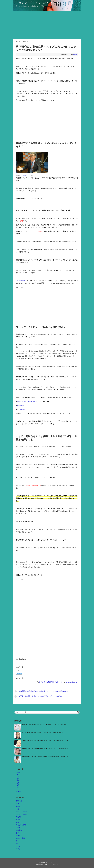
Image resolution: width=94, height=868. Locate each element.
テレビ (75, 55)
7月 (18, 776)
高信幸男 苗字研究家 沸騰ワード (51, 682)
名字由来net (21, 281)
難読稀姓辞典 (21, 409)
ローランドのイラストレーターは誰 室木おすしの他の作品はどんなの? (45, 741)
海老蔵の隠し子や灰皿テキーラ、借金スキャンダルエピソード (42, 732)
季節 (17, 843)
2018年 (18, 791)
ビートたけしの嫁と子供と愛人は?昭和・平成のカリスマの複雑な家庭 (45, 749)
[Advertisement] (47, 25)
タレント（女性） (22, 812)
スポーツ (19, 822)
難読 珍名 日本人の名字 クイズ (27, 401)
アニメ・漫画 (20, 838)
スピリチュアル (21, 825)
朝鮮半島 (19, 830)
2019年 (18, 772)
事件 (17, 833)
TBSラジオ (25, 175)
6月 (18, 778)
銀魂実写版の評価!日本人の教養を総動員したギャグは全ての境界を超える (41, 691)
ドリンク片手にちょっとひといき (37, 3)
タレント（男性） (22, 814)
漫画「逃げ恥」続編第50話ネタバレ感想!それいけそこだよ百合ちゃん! (45, 724)
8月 (18, 774)
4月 (18, 782)
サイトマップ (51, 862)
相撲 (17, 809)
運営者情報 (42, 862)
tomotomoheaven (72, 682)
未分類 (18, 849)
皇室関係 (19, 801)
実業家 (18, 806)
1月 (18, 788)
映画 (17, 841)
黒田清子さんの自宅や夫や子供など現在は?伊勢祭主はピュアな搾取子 (45, 757)
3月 (18, 784)
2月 (18, 786)
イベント (19, 846)
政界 (17, 804)
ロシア (18, 828)
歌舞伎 (18, 820)
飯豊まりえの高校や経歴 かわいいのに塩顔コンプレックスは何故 (38, 696)
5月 (18, 780)
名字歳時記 (20, 405)
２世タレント (20, 817)
